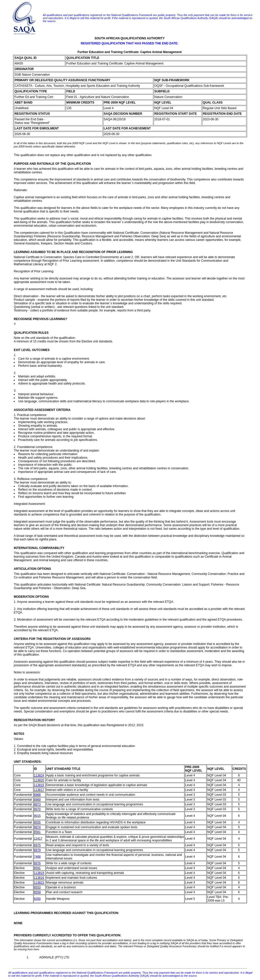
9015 (37, 816)
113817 (39, 790)
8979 (37, 850)
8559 (37, 892)
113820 (39, 780)
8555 (37, 822)
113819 (39, 873)
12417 (38, 839)
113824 (39, 775)
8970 (37, 809)
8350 (37, 899)
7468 (37, 857)
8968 (37, 795)
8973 (37, 804)
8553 (37, 887)
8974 (37, 827)
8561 (37, 832)
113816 (39, 878)
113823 (39, 883)
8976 (37, 863)
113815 (39, 785)
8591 (37, 868)
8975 (37, 845)
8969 (37, 800)
